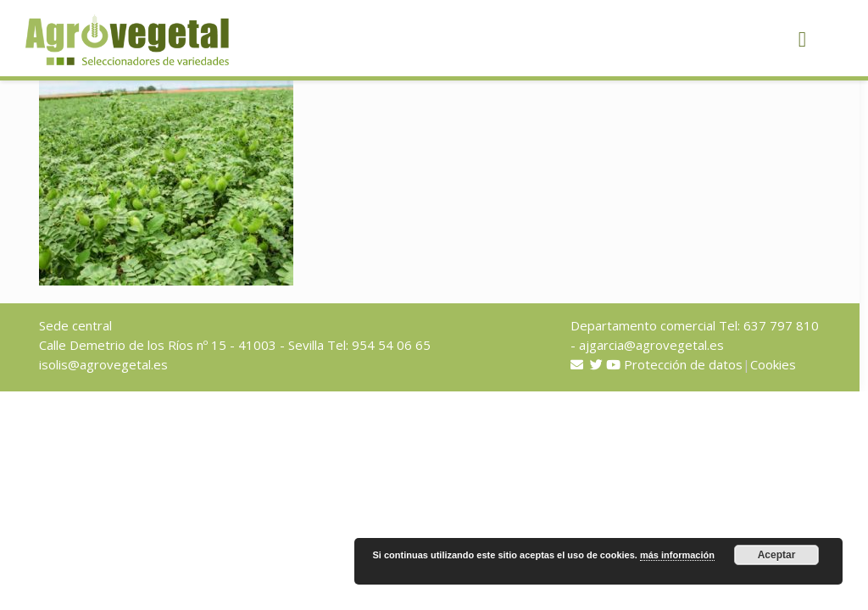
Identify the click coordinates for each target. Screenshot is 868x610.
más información (677, 555)
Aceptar (777, 555)
